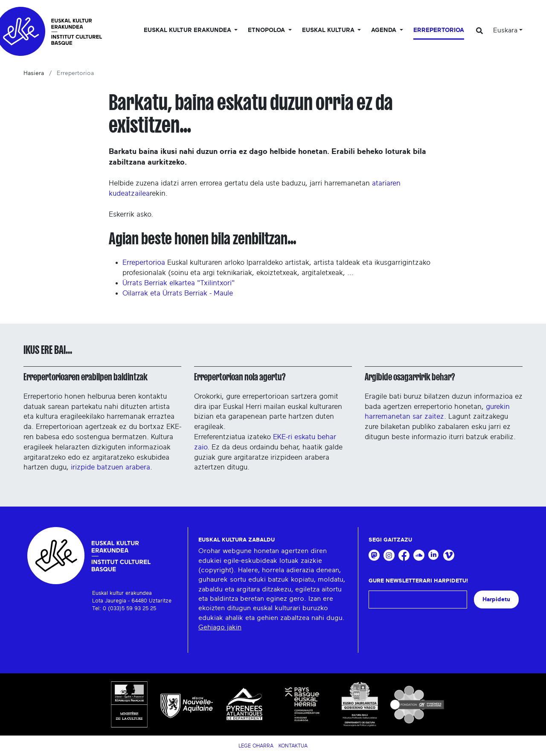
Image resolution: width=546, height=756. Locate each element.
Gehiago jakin (220, 627)
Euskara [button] (505, 30)
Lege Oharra (256, 746)
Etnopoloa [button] (267, 30)
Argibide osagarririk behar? (410, 377)
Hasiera (34, 73)
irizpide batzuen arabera (110, 467)
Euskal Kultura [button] (329, 30)
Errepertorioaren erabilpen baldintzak (86, 377)
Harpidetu (496, 599)
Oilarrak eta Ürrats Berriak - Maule (178, 293)
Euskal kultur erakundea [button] (188, 30)
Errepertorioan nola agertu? (240, 377)
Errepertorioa (439, 30)
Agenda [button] (385, 30)
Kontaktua (293, 746)
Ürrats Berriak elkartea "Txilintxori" (179, 283)
